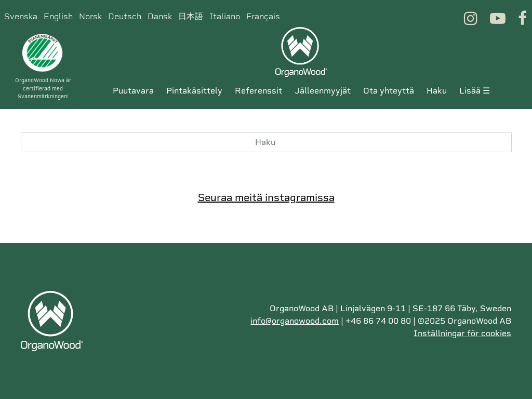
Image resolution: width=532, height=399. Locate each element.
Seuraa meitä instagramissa (266, 197)
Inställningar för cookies (462, 333)
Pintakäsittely (194, 91)
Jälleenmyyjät (323, 91)
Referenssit (258, 91)
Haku (437, 91)
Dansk (160, 16)
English (58, 16)
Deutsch (125, 16)
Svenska (21, 16)
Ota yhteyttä (389, 91)
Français (263, 16)
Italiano (225, 16)
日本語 (191, 16)
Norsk (90, 16)
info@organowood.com (295, 321)
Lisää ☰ (475, 91)
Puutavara (133, 91)
